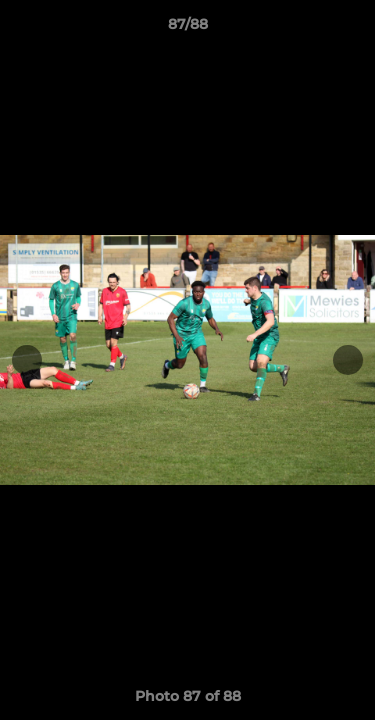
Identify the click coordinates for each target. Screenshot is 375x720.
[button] (351, 29)
